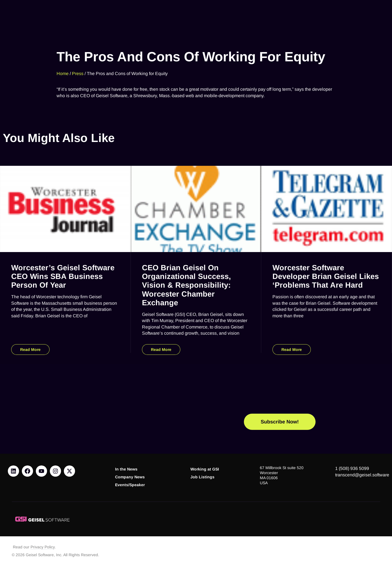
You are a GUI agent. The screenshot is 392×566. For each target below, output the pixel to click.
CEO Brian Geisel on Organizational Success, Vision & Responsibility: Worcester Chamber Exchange (186, 285)
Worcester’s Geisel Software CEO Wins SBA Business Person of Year (63, 276)
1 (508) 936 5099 (352, 468)
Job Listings (202, 477)
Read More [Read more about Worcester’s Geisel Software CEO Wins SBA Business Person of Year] (30, 350)
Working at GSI (205, 469)
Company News (130, 477)
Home (63, 72)
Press (78, 72)
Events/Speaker (130, 485)
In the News (126, 469)
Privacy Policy (43, 547)
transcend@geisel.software (362, 475)
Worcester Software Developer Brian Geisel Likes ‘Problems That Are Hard (326, 276)
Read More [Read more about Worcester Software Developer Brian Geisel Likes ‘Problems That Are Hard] (292, 350)
